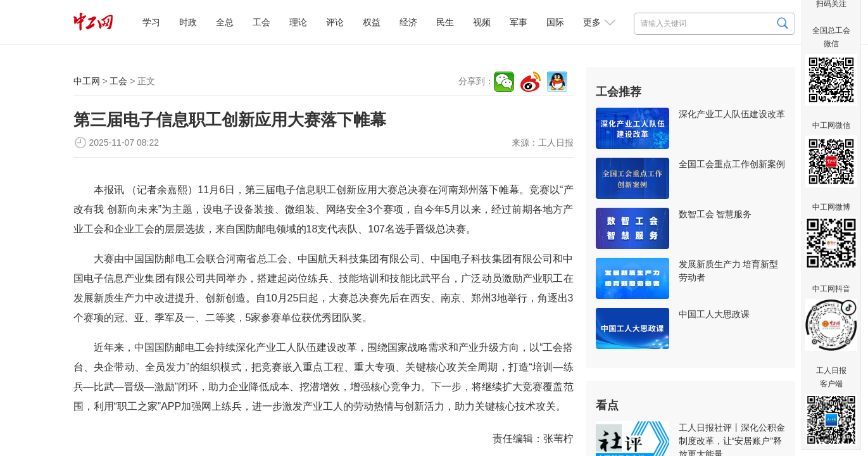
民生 (445, 22)
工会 (261, 22)
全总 (225, 22)
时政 (188, 22)
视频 (482, 22)
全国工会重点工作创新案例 (732, 164)
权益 (372, 22)
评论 (335, 22)
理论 (298, 22)
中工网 (87, 81)
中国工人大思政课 (714, 314)
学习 (151, 22)
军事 (519, 22)
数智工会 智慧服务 (715, 214)
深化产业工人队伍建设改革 (732, 114)
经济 (408, 22)
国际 (555, 22)
